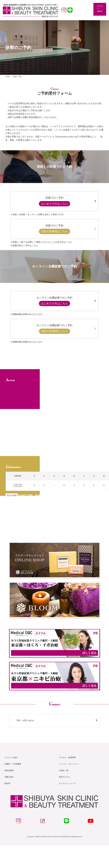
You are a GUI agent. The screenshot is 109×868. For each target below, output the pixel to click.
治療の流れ (10, 797)
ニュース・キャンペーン (70, 784)
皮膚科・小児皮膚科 (13, 784)
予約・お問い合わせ (28, 739)
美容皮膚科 (10, 791)
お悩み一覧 (64, 791)
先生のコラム (65, 797)
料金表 (8, 804)
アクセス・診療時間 (68, 778)
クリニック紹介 (11, 778)
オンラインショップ (68, 804)
